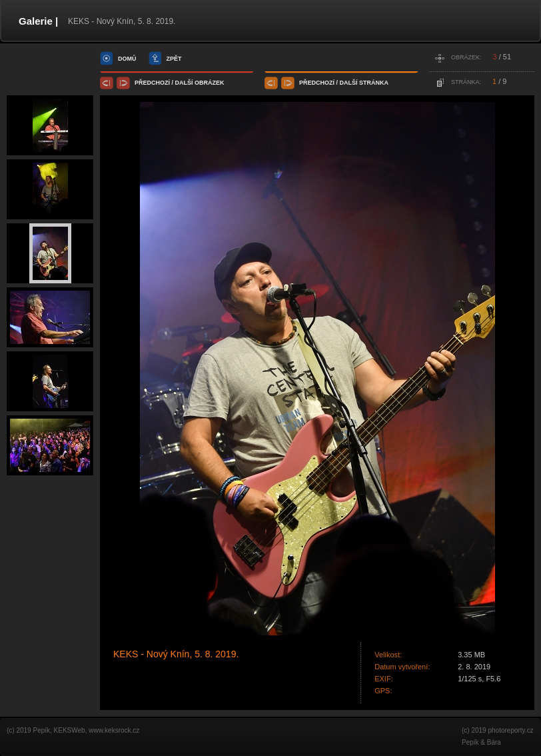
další (184, 83)
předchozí (152, 83)
